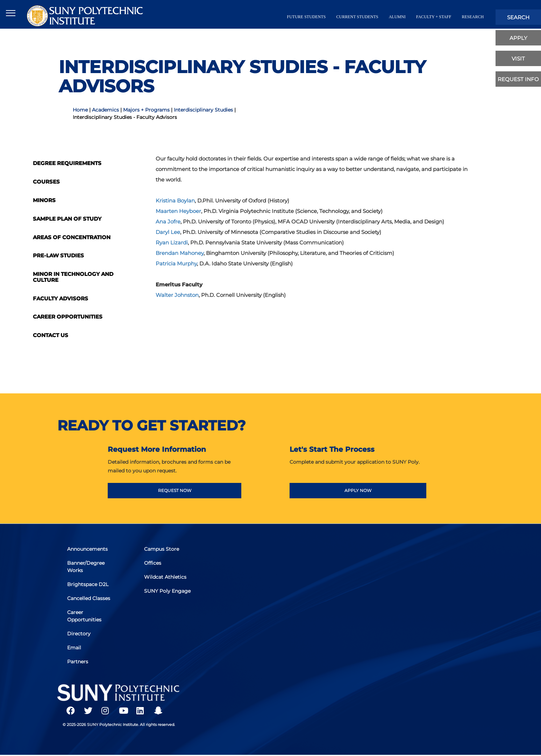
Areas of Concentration (72, 237)
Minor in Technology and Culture (73, 277)
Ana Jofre (168, 222)
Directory (80, 634)
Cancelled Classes (89, 599)
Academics (105, 110)
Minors (44, 200)
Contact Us (51, 335)
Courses (46, 182)
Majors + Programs (146, 110)
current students (357, 17)
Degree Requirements (67, 163)
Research (473, 17)
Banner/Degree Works (87, 568)
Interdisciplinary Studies (203, 110)
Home (80, 110)
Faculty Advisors (60, 298)
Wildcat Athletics (166, 578)
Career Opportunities (68, 317)
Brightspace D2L (88, 585)
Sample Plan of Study (67, 219)
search (518, 17)
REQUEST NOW (175, 490)
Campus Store (162, 551)
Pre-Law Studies (58, 255)
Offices (153, 564)
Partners (78, 661)
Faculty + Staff (434, 17)
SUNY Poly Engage (168, 592)
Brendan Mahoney (180, 253)
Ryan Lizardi (172, 243)
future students (307, 17)
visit (518, 59)
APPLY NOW (358, 490)
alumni (397, 17)
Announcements (88, 551)
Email (75, 647)
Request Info (518, 79)
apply (518, 38)
